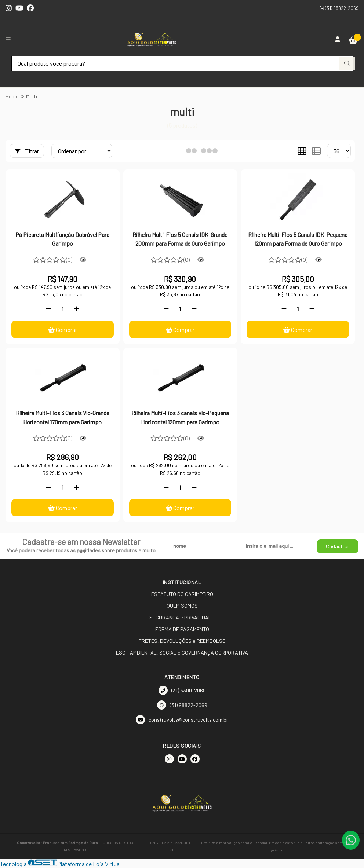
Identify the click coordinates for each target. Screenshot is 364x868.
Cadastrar (338, 546)
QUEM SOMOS (182, 606)
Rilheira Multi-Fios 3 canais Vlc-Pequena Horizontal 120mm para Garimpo (180, 417)
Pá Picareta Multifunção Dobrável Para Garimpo (62, 239)
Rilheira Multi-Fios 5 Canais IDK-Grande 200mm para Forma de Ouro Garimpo (180, 239)
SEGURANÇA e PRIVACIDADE (182, 618)
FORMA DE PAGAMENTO (182, 629)
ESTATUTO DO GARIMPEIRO (182, 594)
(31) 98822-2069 (339, 8)
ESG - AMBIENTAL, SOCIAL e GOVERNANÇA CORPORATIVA (182, 653)
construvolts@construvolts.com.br (182, 720)
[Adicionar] (76, 309)
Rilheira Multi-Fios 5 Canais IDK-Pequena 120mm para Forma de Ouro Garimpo (298, 239)
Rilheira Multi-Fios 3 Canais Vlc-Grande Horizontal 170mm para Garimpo (63, 417)
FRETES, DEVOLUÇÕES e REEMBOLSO (182, 641)
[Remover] (48, 309)
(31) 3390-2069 (182, 691)
